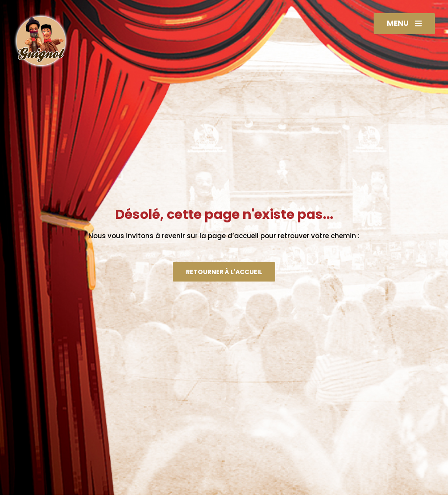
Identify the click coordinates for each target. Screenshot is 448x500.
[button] (404, 24)
